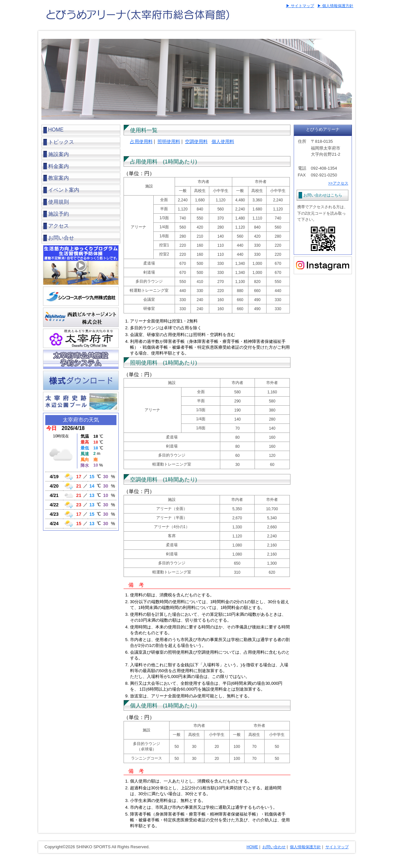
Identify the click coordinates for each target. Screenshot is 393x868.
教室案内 (59, 178)
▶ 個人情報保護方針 (335, 6)
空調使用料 (196, 141)
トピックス (61, 142)
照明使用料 (169, 141)
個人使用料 (223, 141)
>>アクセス (338, 183)
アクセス (59, 226)
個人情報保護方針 (305, 847)
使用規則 (59, 202)
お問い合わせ (274, 847)
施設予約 (59, 214)
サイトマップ (337, 847)
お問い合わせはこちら (323, 195)
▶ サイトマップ (300, 6)
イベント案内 (64, 190)
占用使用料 (141, 141)
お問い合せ (61, 238)
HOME (56, 130)
